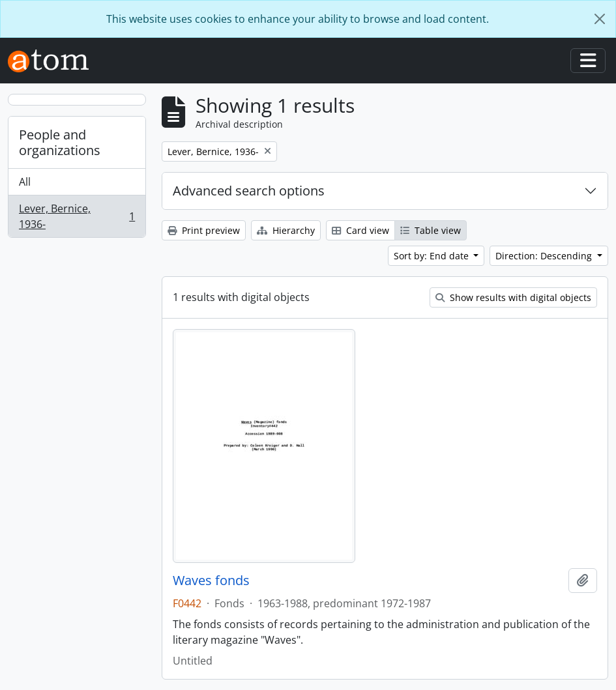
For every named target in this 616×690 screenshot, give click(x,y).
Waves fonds (211, 581)
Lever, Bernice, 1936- (77, 216)
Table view (431, 230)
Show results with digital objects (513, 297)
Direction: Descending (545, 256)
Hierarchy (286, 230)
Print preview (204, 230)
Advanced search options (249, 191)
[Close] (600, 19)
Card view (360, 230)
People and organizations (60, 142)
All (25, 182)
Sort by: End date (433, 256)
